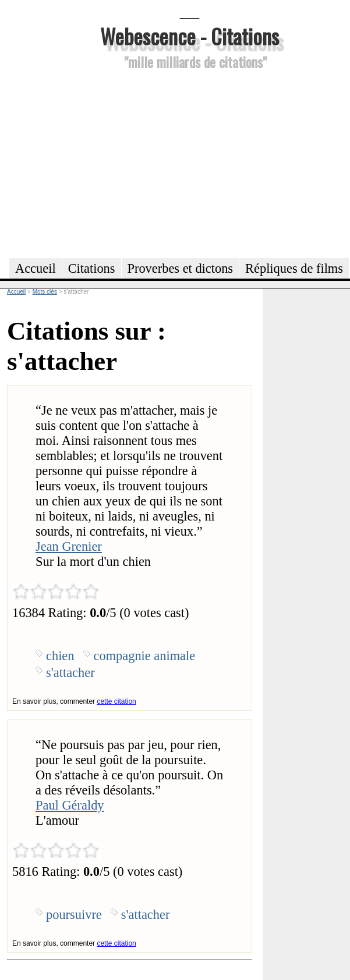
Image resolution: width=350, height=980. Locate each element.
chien (60, 656)
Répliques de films (294, 268)
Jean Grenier (69, 546)
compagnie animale (145, 656)
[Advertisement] (190, 162)
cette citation (116, 701)
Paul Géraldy (70, 805)
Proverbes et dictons (181, 268)
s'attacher (70, 673)
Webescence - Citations (190, 36)
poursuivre (74, 915)
